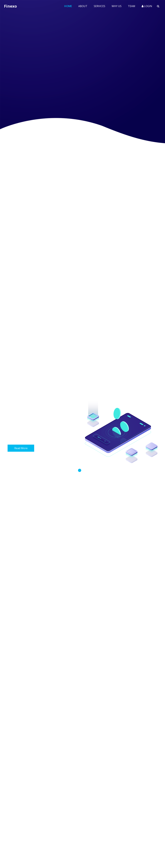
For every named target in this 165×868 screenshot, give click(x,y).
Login (147, 6)
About (83, 6)
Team (132, 6)
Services (99, 6)
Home (70, 6)
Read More (21, 448)
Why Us (117, 6)
